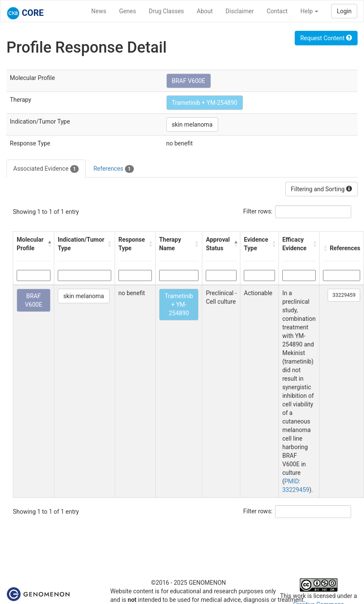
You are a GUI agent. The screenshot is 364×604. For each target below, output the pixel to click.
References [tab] (113, 169)
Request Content (326, 38)
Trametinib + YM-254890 (205, 103)
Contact (277, 11)
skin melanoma (192, 124)
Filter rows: (258, 211)
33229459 (344, 295)
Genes (128, 11)
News (99, 11)
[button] (49, 244)
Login (344, 11)
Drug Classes (166, 11)
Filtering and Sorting (321, 189)
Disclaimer (240, 11)
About (205, 11)
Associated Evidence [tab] (46, 169)
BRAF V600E (189, 81)
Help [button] (309, 11)
